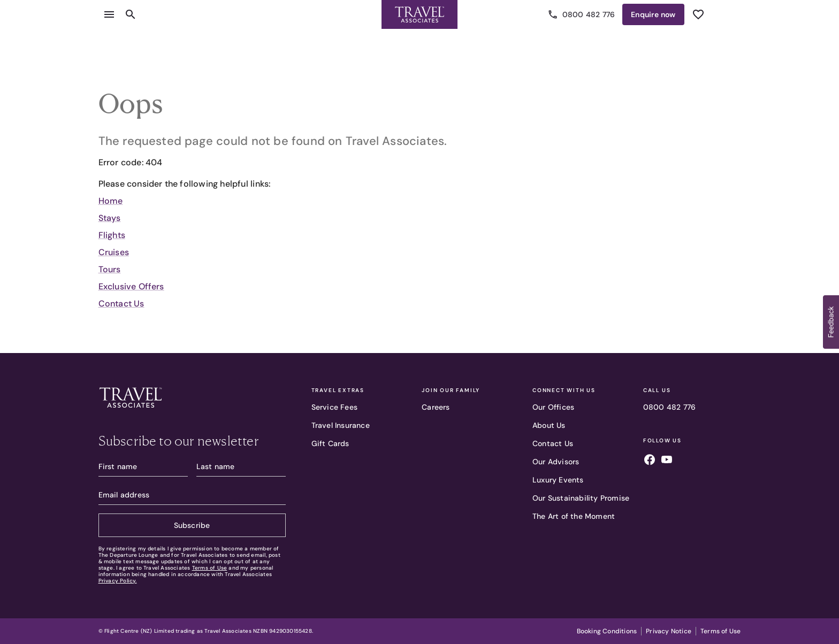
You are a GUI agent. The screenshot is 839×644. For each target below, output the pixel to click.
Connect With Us (564, 390)
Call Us (657, 390)
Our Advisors (556, 462)
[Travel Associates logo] (131, 410)
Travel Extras (338, 390)
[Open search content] (131, 14)
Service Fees (334, 407)
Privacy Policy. (118, 581)
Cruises (114, 252)
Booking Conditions (607, 631)
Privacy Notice (669, 631)
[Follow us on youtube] (667, 461)
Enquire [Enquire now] (653, 14)
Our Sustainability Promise (581, 498)
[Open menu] (109, 14)
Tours (110, 269)
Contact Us (121, 304)
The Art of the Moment (574, 516)
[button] (831, 322)
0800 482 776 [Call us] (582, 14)
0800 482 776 (669, 407)
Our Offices (553, 407)
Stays (110, 218)
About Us (549, 425)
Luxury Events (558, 480)
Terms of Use (209, 568)
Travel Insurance (341, 425)
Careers (436, 407)
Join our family (451, 390)
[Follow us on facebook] (650, 461)
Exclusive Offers (131, 286)
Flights (112, 235)
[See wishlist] (698, 14)
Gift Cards (330, 443)
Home (111, 201)
